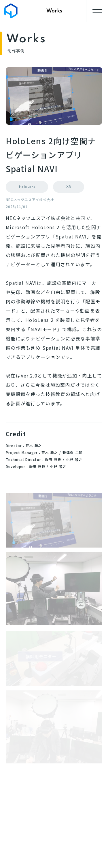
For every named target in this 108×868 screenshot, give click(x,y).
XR (69, 187)
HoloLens (27, 187)
